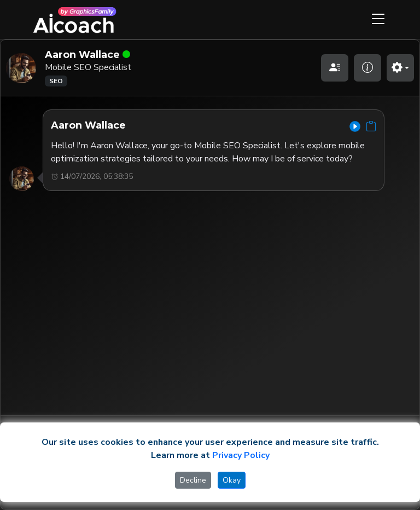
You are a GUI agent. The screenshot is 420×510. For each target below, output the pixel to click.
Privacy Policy (241, 455)
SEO (56, 81)
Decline (193, 480)
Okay (232, 480)
